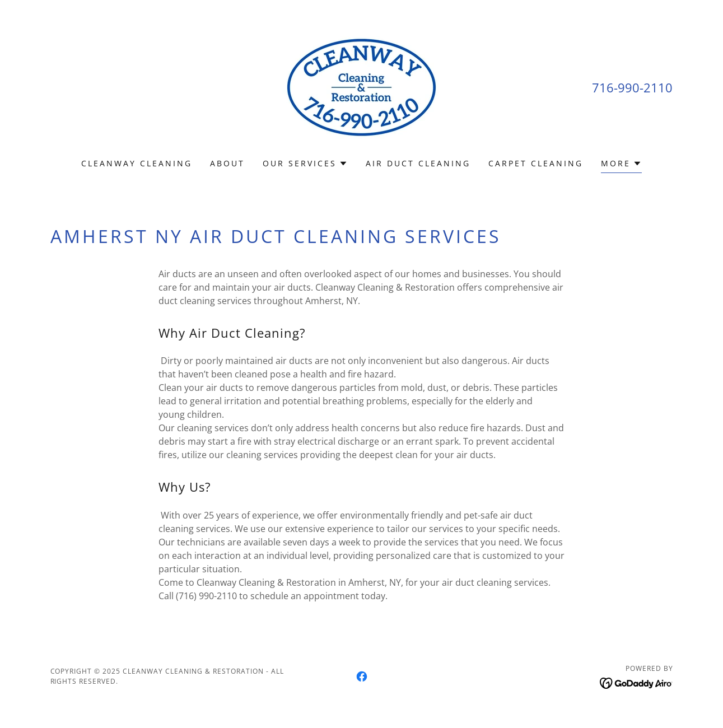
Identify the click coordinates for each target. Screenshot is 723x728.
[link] (361, 86)
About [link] (227, 163)
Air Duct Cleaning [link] (418, 163)
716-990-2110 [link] (632, 87)
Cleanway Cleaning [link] (137, 163)
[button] (305, 164)
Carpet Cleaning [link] (536, 163)
